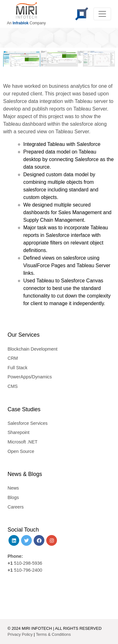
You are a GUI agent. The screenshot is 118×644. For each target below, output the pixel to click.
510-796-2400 (28, 570)
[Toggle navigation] (102, 14)
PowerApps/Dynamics (30, 377)
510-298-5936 (27, 563)
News (13, 488)
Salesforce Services (28, 423)
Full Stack (17, 368)
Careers (16, 507)
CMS (13, 386)
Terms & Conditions (53, 634)
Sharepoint (19, 432)
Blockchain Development (32, 349)
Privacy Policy (20, 634)
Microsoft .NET (22, 442)
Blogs (13, 497)
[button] (10, 59)
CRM (13, 358)
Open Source (21, 451)
